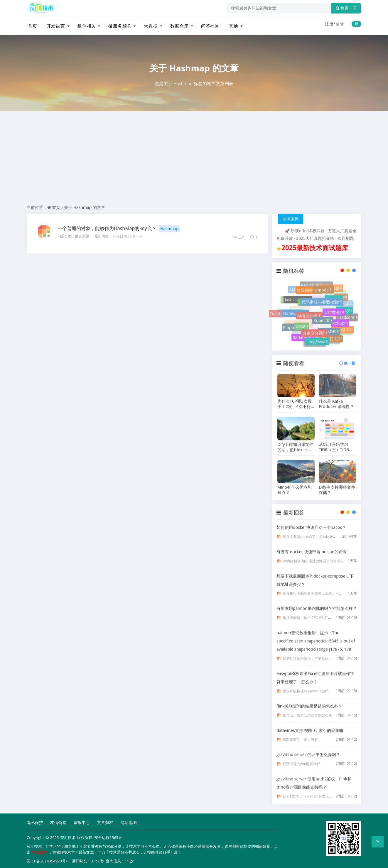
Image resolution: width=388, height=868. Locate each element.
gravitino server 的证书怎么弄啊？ (308, 750)
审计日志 (332, 335)
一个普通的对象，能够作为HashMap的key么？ (107, 226)
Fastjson (347, 312)
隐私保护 (35, 821)
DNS (302, 326)
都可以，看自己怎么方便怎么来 (307, 711)
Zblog (344, 308)
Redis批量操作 (316, 281)
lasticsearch (298, 298)
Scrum (334, 299)
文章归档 (105, 821)
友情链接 (58, 821)
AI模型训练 (309, 317)
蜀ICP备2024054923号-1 (48, 859)
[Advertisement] (194, 159)
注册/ (330, 24)
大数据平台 (290, 306)
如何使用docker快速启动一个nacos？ (311, 522)
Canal (345, 298)
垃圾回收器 (309, 289)
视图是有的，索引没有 (300, 735)
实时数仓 (334, 313)
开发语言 (54, 24)
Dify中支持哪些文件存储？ (337, 485)
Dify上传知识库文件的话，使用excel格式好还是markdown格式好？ (296, 442)
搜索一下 (346, 8)
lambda (323, 289)
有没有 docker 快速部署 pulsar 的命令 (312, 547)
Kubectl (323, 321)
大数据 (148, 24)
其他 (230, 24)
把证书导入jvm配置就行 (301, 759)
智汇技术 (68, 836)
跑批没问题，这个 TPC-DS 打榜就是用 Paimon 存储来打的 (328, 613)
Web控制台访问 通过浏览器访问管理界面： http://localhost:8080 (334, 556)
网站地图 (129, 821)
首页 (31, 24)
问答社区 (207, 24)
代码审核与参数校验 (322, 303)
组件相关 (85, 24)
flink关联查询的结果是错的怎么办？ (309, 701)
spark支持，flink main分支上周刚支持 (313, 792)
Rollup (340, 322)
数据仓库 (176, 24)
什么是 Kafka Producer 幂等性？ (336, 399)
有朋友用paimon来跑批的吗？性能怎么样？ (317, 603)
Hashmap (190, 66)
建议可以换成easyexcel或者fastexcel (312, 686)
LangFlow (317, 338)
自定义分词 (314, 332)
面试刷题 (82, 234)
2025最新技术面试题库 (315, 243)
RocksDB (329, 331)
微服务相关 (118, 24)
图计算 (292, 320)
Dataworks (295, 313)
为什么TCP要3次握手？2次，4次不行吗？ (295, 399)
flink (341, 294)
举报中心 (82, 821)
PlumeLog (330, 284)
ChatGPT (343, 326)
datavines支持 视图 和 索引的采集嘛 (310, 726)
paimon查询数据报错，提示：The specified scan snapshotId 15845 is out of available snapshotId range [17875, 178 (316, 636)
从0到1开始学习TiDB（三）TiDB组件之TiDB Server (336, 442)
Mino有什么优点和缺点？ (295, 485)
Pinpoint (293, 324)
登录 (340, 24)
